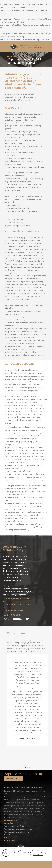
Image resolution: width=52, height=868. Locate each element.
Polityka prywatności (12, 838)
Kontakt (7, 835)
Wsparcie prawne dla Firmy (14, 826)
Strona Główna (10, 823)
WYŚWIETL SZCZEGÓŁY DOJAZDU (17, 619)
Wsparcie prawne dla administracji (17, 832)
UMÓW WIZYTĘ (14, 778)
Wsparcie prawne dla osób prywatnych (18, 829)
